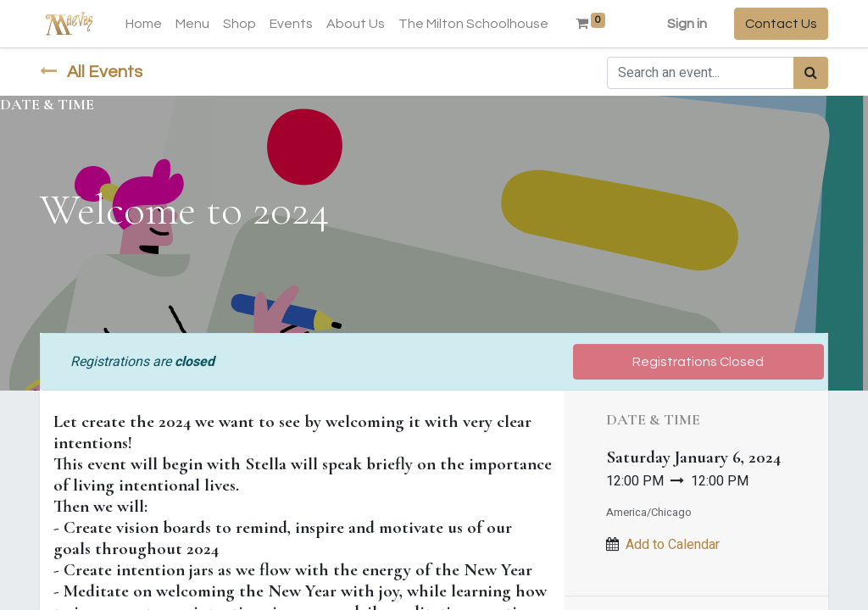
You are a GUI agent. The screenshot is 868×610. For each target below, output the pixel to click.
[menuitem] (144, 24)
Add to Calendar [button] (673, 545)
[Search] (811, 73)
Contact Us (781, 24)
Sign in (687, 24)
